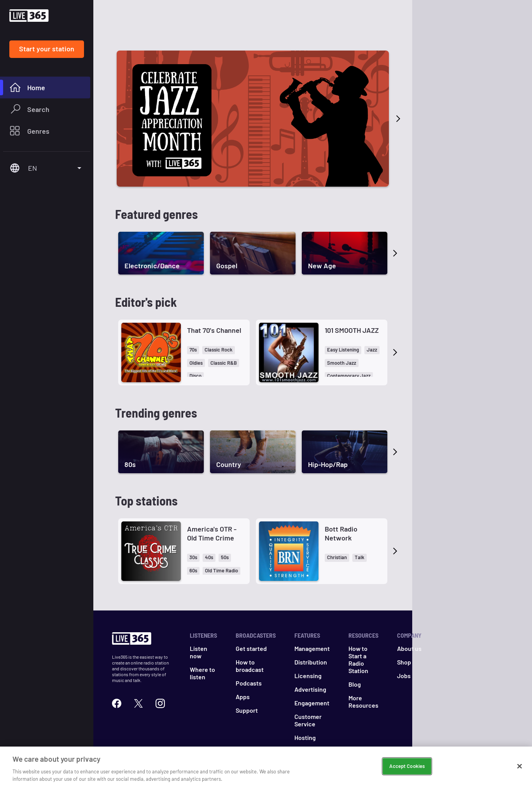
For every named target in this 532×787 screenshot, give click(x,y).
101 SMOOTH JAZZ (352, 330)
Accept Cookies (407, 766)
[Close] (520, 766)
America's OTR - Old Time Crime (212, 533)
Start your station (47, 49)
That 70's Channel (214, 330)
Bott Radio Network (341, 533)
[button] (193, 350)
